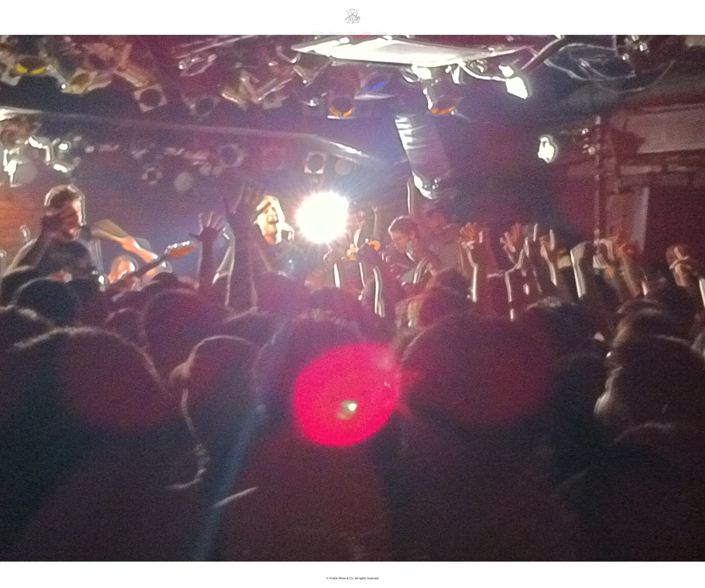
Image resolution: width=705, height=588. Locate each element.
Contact (382, 33)
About (366, 33)
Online (318, 33)
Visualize (335, 33)
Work (352, 33)
